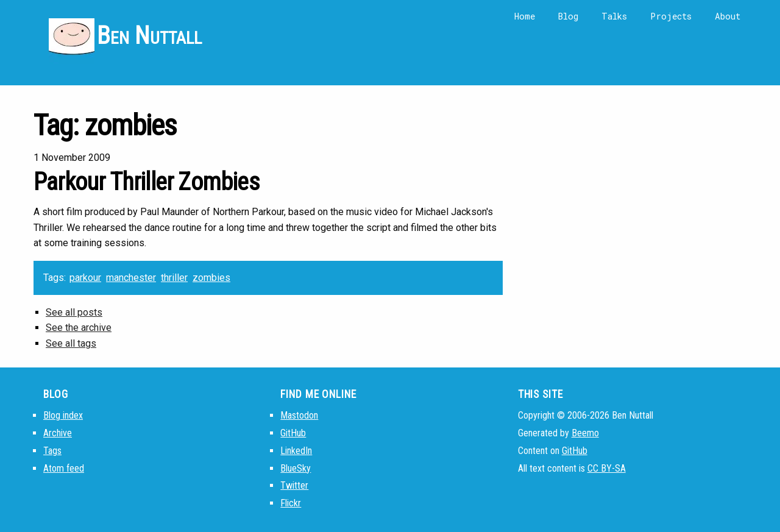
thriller (174, 278)
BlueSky (296, 468)
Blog (568, 16)
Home (525, 16)
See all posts (74, 312)
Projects (671, 16)
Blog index (63, 415)
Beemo (585, 433)
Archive (58, 433)
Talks (614, 16)
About (728, 16)
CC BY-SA (607, 468)
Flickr (291, 503)
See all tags (71, 343)
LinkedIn (296, 451)
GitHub (293, 433)
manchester (131, 278)
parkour (85, 278)
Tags (52, 451)
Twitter (294, 485)
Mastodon (299, 415)
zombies (211, 278)
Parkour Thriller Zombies (147, 182)
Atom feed (64, 468)
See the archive (79, 328)
